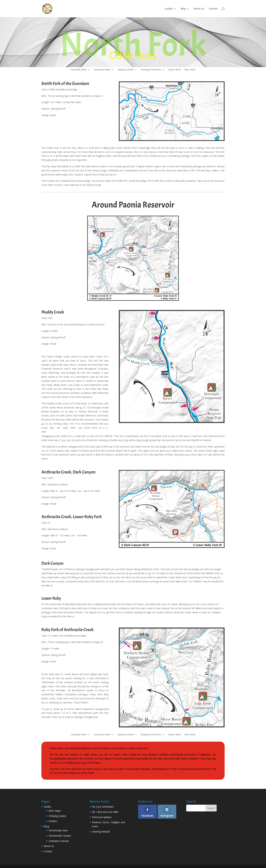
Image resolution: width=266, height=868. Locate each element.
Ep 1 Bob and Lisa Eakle (105, 812)
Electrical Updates (102, 817)
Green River (174, 70)
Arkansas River (126, 70)
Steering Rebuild (101, 832)
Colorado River (79, 70)
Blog (183, 9)
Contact (213, 9)
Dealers (53, 821)
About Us (199, 9)
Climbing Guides (57, 816)
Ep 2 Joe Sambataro (103, 807)
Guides (169, 9)
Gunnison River (102, 70)
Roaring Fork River (151, 70)
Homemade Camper (60, 836)
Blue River (190, 70)
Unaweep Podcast (59, 841)
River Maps (55, 811)
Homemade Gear (58, 830)
